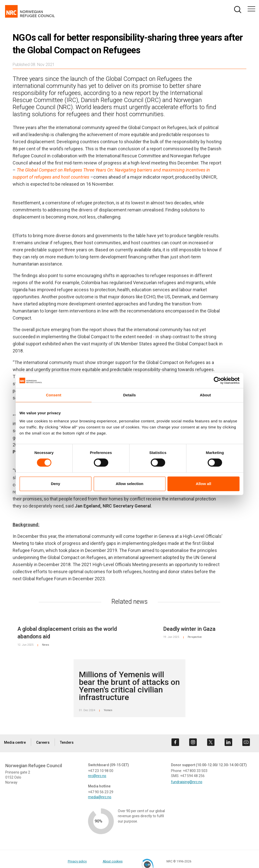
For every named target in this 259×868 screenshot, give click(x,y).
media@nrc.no (100, 797)
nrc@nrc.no (97, 776)
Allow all (203, 484)
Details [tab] (129, 395)
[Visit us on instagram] (193, 742)
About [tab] (205, 395)
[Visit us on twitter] (211, 742)
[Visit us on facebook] (175, 742)
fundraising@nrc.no (187, 782)
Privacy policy (84, 861)
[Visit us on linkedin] (228, 742)
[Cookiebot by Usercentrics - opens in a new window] (217, 380)
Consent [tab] (54, 395)
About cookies (119, 861)
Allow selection (129, 484)
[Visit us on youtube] (246, 742)
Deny (56, 484)
